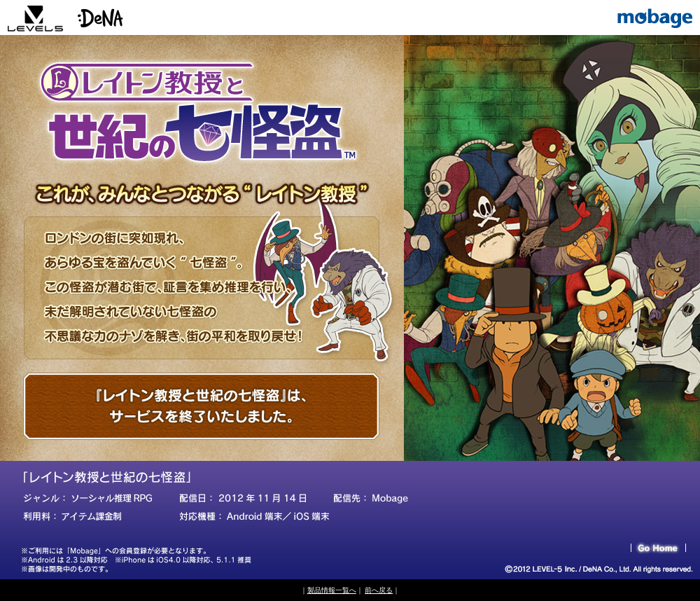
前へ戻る (379, 590)
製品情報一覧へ (332, 590)
